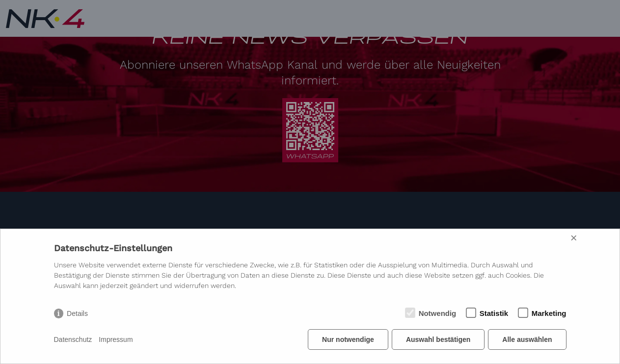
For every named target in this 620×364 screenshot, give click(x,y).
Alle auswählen (527, 339)
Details (77, 313)
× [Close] (574, 238)
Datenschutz (73, 339)
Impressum (116, 339)
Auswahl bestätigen (438, 339)
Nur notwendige (348, 339)
